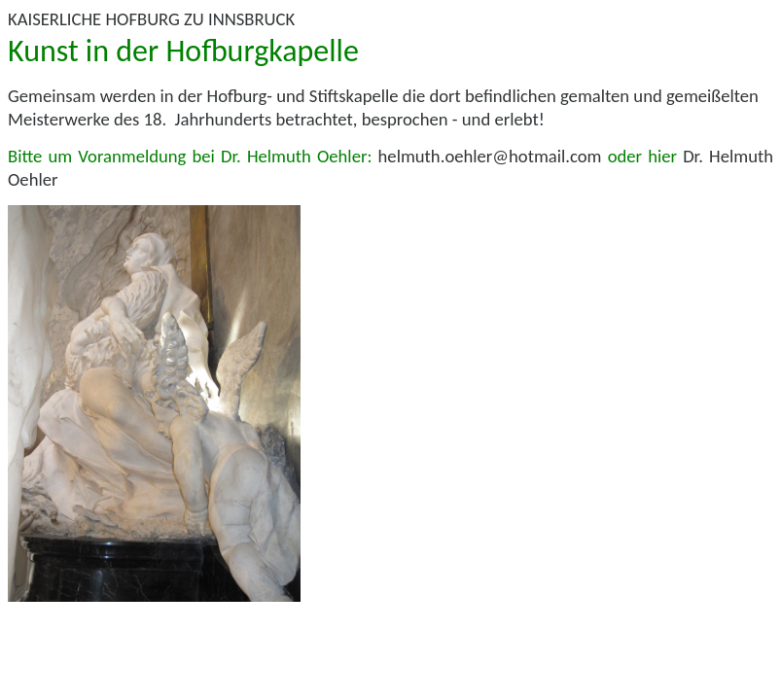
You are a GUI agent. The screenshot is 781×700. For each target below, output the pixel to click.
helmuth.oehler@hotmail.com (490, 156)
